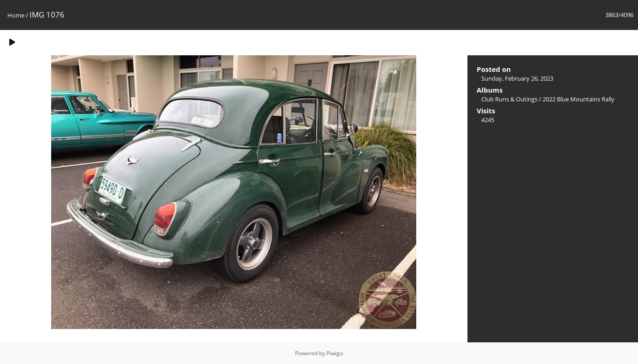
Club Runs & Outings (509, 99)
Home (16, 15)
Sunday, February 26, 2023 (517, 78)
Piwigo (335, 353)
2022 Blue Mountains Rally (579, 99)
